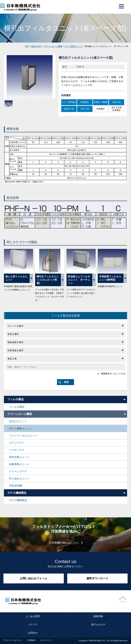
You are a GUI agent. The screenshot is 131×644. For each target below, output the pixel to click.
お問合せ (33, 633)
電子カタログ (98, 625)
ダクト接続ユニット (74, 46)
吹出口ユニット (18, 421)
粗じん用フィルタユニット (16, 278)
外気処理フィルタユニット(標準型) (110, 278)
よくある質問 (33, 616)
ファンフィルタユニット (23, 436)
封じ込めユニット (19, 478)
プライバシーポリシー (13, 640)
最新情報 (98, 616)
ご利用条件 (31, 640)
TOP (27, 46)
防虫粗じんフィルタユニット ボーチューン (79, 280)
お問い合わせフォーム (34, 578)
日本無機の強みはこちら (64, 543)
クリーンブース (18, 471)
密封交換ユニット (19, 457)
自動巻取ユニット (19, 464)
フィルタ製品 (16, 399)
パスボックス (17, 450)
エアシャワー (17, 443)
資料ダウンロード (97, 578)
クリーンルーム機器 (53, 46)
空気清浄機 (15, 486)
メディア (33, 625)
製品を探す (36, 46)
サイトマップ (46, 640)
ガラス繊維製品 (17, 493)
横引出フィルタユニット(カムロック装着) (48, 280)
